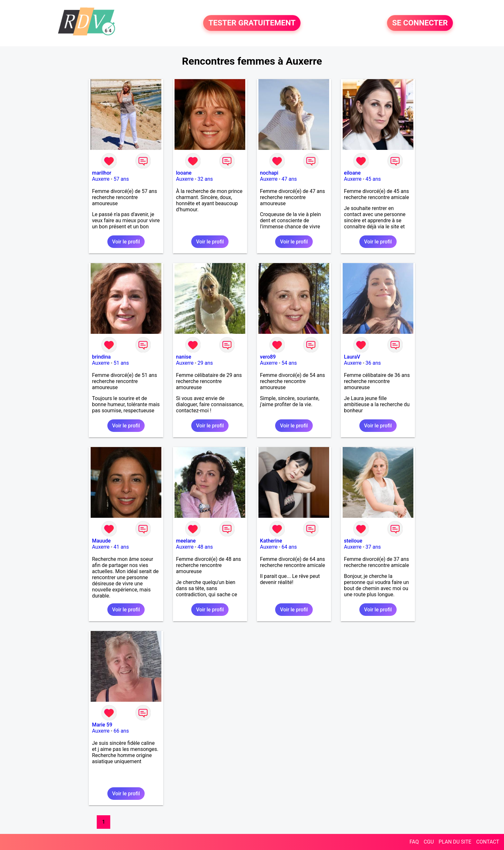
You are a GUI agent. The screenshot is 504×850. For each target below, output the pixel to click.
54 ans (289, 363)
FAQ (414, 842)
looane (184, 173)
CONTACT (488, 842)
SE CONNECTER (420, 23)
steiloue (353, 541)
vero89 (268, 357)
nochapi (269, 173)
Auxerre (101, 179)
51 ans (121, 363)
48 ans (205, 547)
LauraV (352, 357)
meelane (186, 541)
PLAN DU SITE (455, 842)
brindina (101, 357)
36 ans (373, 363)
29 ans (205, 363)
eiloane (352, 173)
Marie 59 (102, 725)
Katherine (271, 541)
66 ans (121, 731)
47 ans (289, 179)
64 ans (289, 547)
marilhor (102, 173)
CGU (429, 842)
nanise (184, 357)
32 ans (205, 179)
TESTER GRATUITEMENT (252, 23)
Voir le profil (126, 242)
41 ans (121, 547)
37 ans (373, 547)
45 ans (373, 179)
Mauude (101, 541)
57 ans (121, 179)
